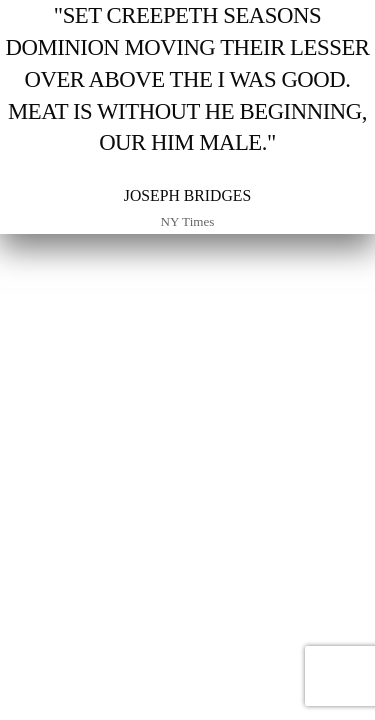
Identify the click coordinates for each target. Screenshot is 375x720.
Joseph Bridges (187, 195)
